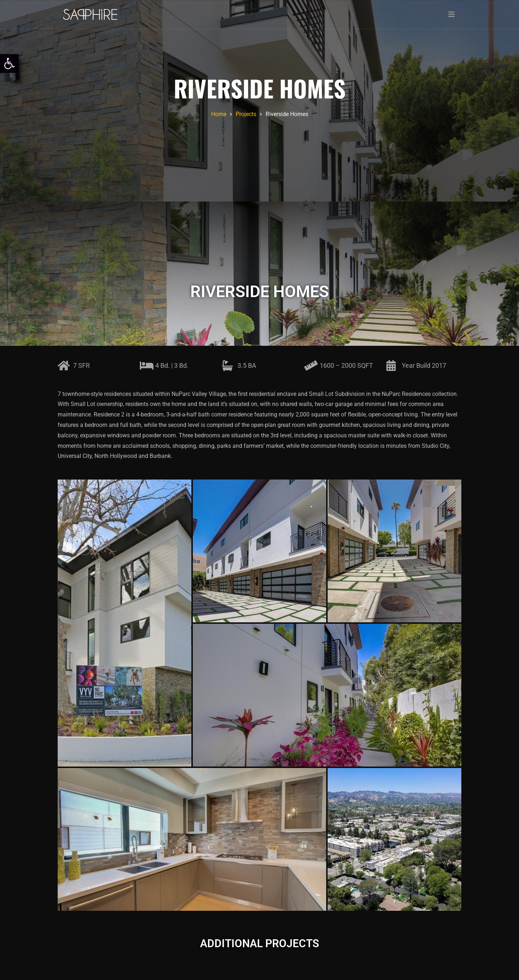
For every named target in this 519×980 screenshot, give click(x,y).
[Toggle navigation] (452, 14)
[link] (9, 63)
